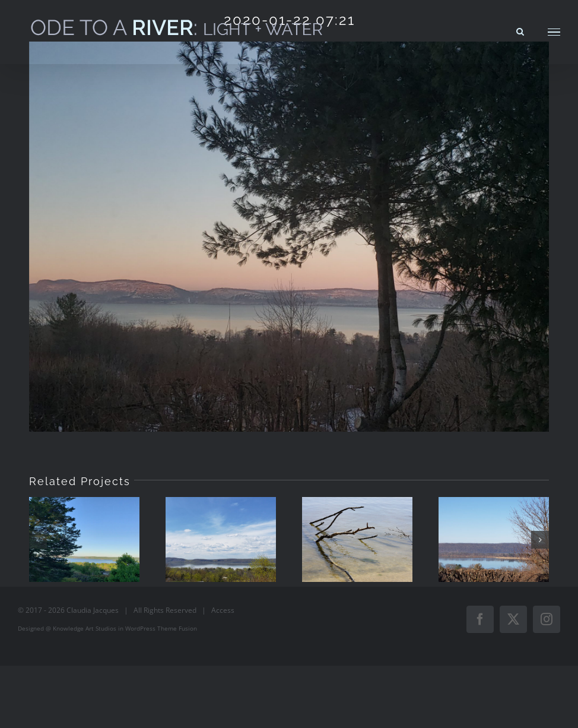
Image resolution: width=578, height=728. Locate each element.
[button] (38, 540)
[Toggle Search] (520, 31)
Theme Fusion (177, 628)
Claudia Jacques (93, 610)
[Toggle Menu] (554, 32)
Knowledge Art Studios (85, 628)
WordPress (140, 628)
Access (223, 610)
